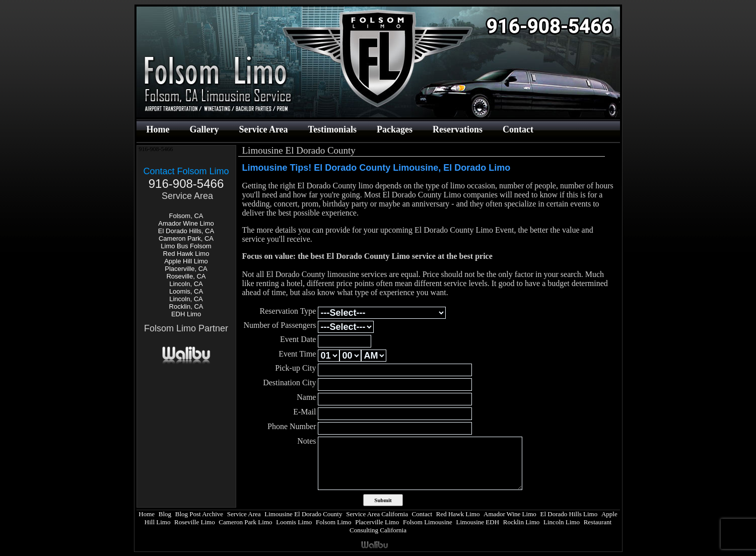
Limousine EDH (477, 522)
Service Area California (377, 514)
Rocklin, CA (186, 306)
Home (158, 129)
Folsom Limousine (428, 522)
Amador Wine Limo (186, 223)
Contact (518, 129)
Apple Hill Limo (186, 261)
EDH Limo (186, 314)
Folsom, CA (186, 216)
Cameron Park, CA (186, 238)
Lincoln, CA (186, 284)
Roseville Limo (195, 522)
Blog (165, 514)
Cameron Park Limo (245, 522)
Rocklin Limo (522, 522)
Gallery (204, 129)
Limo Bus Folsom (186, 246)
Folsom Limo (333, 522)
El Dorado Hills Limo (569, 514)
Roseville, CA (186, 276)
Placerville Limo (377, 522)
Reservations (458, 129)
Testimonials (332, 129)
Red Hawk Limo (186, 254)
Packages (395, 129)
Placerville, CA (186, 269)
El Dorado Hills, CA (186, 231)
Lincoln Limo (562, 522)
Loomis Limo (294, 522)
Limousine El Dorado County (303, 514)
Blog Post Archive (199, 514)
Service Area (263, 129)
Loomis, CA (186, 291)
